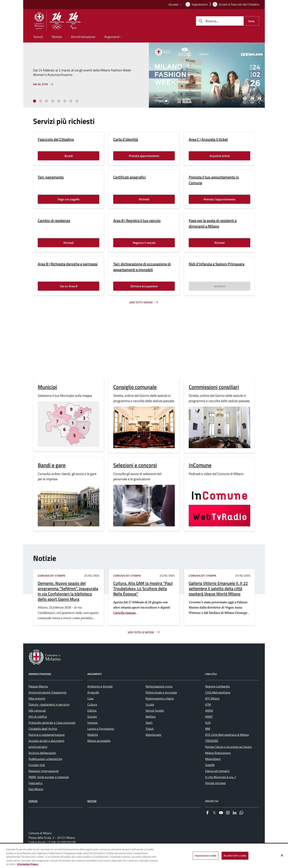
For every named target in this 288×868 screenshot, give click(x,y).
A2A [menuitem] (208, 723)
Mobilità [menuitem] (93, 735)
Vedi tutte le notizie (141, 632)
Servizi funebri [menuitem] (155, 710)
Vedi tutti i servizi (141, 302)
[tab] (35, 101)
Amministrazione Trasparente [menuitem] (47, 692)
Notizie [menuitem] (57, 37)
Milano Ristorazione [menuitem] (218, 753)
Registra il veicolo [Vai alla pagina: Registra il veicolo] (144, 243)
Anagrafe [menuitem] (93, 692)
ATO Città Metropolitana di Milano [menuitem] (227, 735)
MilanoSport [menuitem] (213, 759)
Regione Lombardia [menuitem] (217, 686)
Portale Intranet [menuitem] (215, 783)
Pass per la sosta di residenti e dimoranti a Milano (213, 223)
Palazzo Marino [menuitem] (38, 686)
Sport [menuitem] (149, 723)
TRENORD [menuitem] (212, 741)
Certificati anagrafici (129, 177)
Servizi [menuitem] (38, 37)
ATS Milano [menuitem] (212, 698)
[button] (175, 5)
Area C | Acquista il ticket (208, 139)
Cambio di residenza (54, 221)
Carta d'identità (126, 139)
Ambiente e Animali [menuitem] (100, 686)
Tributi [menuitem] (150, 729)
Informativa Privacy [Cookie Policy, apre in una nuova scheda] (28, 864)
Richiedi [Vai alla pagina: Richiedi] (144, 199)
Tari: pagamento (51, 177)
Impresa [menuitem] (92, 723)
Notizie (92, 801)
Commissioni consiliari (214, 387)
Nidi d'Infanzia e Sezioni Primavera (217, 264)
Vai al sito (40, 84)
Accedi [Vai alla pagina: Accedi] (69, 156)
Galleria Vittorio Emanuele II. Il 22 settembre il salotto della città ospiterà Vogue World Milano (218, 588)
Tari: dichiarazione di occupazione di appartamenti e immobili (142, 267)
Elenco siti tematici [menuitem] (217, 771)
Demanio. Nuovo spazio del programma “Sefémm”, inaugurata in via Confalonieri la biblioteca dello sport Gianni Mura (68, 591)
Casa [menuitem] (90, 698)
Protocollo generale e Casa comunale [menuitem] (52, 723)
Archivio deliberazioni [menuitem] (42, 753)
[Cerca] (251, 21)
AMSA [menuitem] (209, 710)
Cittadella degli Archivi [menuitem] (43, 729)
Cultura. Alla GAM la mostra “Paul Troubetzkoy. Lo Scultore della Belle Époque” (143, 588)
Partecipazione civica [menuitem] (159, 686)
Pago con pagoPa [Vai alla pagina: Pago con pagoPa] (69, 199)
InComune (200, 465)
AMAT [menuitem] (209, 717)
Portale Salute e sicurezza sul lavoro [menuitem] (228, 747)
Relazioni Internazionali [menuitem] (44, 771)
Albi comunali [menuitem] (37, 710)
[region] (144, 856)
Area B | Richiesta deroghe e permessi (68, 264)
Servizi (33, 801)
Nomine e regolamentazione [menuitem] (47, 735)
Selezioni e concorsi (135, 465)
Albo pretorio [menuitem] (37, 698)
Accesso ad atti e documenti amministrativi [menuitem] (46, 744)
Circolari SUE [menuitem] (37, 765)
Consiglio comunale (135, 387)
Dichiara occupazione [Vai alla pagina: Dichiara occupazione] (144, 286)
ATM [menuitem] (208, 704)
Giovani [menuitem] (92, 717)
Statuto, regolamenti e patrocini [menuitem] (49, 704)
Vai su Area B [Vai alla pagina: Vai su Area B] (69, 286)
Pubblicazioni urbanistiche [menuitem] (45, 759)
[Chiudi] (282, 855)
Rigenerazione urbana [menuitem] (160, 698)
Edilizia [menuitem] (92, 710)
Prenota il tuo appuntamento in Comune (214, 180)
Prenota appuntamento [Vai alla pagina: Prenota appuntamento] (144, 156)
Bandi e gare (52, 465)
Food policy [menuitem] (36, 783)
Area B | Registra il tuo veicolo (137, 221)
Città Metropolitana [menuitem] (218, 692)
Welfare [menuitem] (151, 717)
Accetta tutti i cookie (235, 856)
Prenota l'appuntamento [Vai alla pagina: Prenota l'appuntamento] (219, 199)
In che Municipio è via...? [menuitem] (221, 777)
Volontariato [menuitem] (153, 735)
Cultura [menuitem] (92, 704)
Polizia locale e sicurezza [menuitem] (161, 692)
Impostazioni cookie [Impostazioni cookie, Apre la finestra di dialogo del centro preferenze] (206, 856)
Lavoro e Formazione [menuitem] (101, 729)
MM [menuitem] (208, 729)
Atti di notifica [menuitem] (38, 717)
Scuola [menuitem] (150, 704)
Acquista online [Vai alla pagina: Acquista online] (220, 156)
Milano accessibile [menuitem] (99, 741)
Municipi (47, 387)
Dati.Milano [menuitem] (36, 789)
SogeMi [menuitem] (210, 765)
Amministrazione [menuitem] (83, 37)
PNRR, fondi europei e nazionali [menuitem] (49, 777)
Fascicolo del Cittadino (56, 139)
